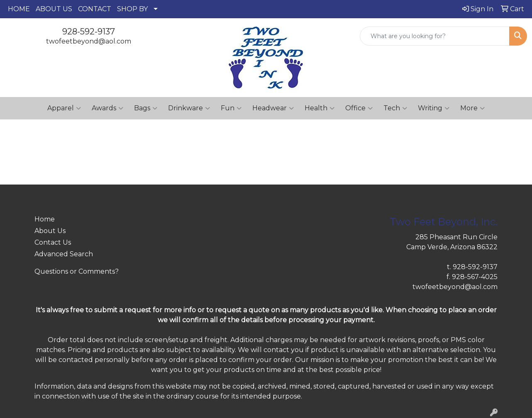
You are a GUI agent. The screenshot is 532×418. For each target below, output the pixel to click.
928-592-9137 (89, 32)
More (472, 108)
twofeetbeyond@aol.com (89, 41)
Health (320, 108)
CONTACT (95, 9)
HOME (19, 9)
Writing (434, 108)
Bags (146, 108)
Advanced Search (64, 254)
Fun (231, 108)
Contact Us (53, 242)
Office (359, 108)
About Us (50, 231)
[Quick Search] (435, 36)
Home (45, 219)
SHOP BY (132, 9)
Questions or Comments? (77, 271)
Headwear (273, 108)
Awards (107, 108)
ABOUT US (54, 9)
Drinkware (189, 108)
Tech (395, 108)
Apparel (64, 108)
